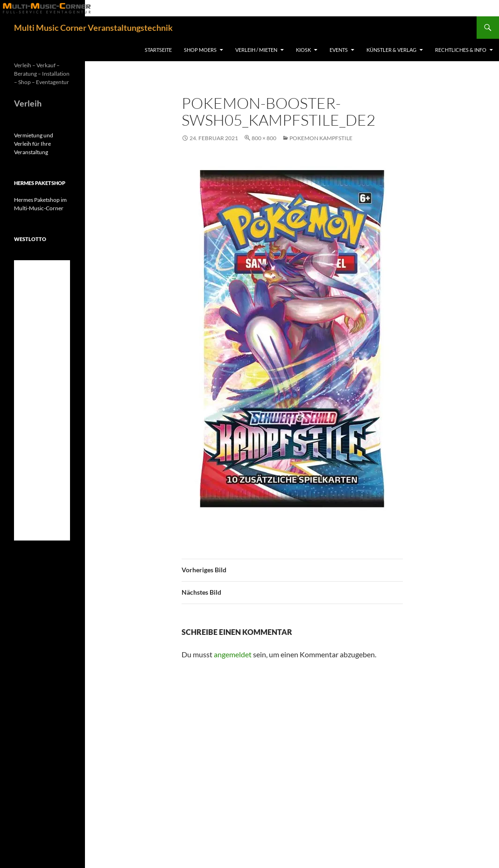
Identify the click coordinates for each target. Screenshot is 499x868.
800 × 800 (264, 138)
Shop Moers (200, 50)
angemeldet (233, 654)
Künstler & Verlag (391, 50)
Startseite (158, 50)
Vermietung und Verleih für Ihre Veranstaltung (34, 144)
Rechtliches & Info (461, 50)
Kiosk (303, 50)
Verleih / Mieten (256, 50)
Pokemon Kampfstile (321, 138)
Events (339, 50)
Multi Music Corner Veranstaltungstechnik (93, 28)
